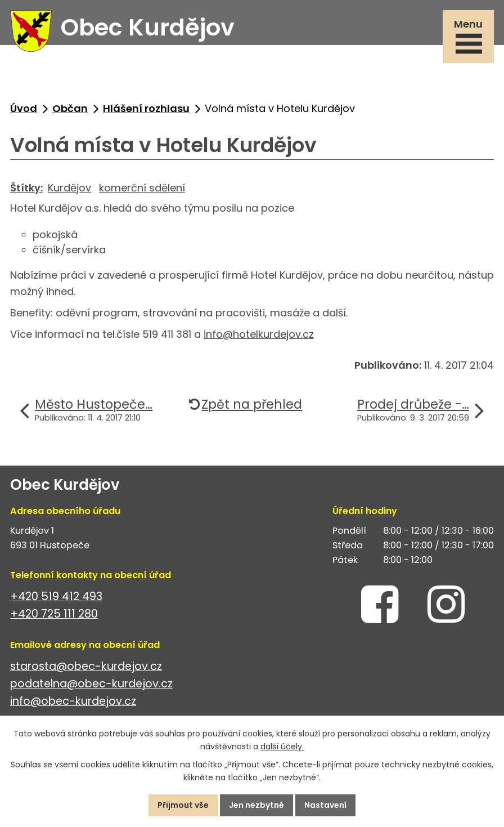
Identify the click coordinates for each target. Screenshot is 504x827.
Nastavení (325, 805)
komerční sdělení (142, 188)
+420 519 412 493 (56, 596)
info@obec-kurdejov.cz (73, 701)
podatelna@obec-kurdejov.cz (91, 684)
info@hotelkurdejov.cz (259, 334)
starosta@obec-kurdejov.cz (86, 666)
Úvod (24, 108)
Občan (70, 108)
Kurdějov (69, 188)
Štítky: (26, 188)
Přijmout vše (183, 805)
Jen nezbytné (256, 805)
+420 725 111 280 (54, 614)
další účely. (282, 746)
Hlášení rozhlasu (146, 108)
